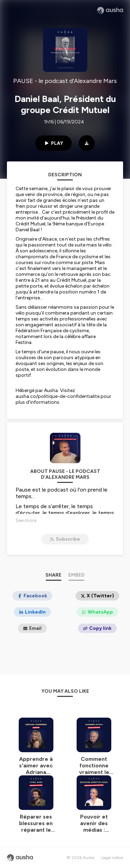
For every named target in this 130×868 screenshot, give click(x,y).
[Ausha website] (110, 10)
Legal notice (112, 858)
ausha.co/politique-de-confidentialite (58, 396)
